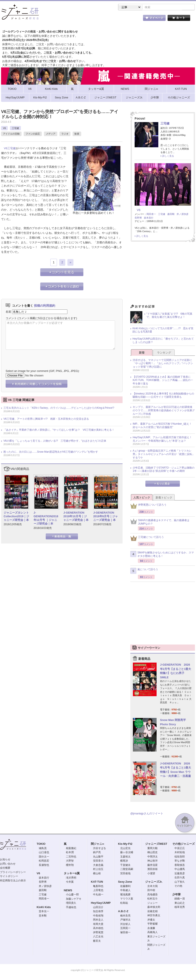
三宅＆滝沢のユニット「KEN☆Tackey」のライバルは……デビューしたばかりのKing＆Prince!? (59, 408)
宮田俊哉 (125, 874)
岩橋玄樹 (152, 912)
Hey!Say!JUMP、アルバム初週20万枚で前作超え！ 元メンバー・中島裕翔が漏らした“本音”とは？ (164, 440)
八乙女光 (98, 937)
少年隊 (177, 895)
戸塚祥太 (125, 920)
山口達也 (44, 853)
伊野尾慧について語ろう (148, 506)
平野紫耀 (152, 924)
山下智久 (180, 882)
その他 (178, 886)
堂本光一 (44, 912)
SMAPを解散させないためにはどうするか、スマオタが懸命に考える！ (162, 555)
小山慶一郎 (72, 895)
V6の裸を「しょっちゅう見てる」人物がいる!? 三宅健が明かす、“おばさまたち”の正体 (55, 441)
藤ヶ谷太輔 (127, 853)
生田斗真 (180, 878)
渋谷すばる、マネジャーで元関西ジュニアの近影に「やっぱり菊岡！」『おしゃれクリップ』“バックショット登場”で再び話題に (163, 364)
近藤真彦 (180, 874)
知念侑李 (98, 912)
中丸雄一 (98, 895)
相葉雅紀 (71, 849)
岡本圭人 (98, 920)
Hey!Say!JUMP (101, 903)
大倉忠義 (98, 865)
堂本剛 (43, 916)
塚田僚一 (125, 933)
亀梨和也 (98, 887)
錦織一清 (180, 899)
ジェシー (152, 903)
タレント (128, 19)
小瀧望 (151, 874)
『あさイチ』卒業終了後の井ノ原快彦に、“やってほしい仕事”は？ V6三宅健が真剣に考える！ (59, 430)
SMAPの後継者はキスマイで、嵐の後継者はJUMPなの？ (160, 522)
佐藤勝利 (125, 887)
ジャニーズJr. (154, 882)
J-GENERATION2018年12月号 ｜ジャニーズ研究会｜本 (46, 519)
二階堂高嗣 (127, 870)
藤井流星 (152, 865)
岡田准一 (151, 214)
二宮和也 (71, 857)
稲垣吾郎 (180, 857)
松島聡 (124, 903)
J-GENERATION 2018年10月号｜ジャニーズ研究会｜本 (76, 517)
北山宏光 (125, 849)
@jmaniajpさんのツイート (147, 814)
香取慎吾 (180, 865)
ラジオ (65, 134)
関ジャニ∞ (97, 844)
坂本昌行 (149, 218)
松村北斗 (152, 899)
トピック (104, 19)
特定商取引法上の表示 (13, 881)
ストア (57, 19)
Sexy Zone (125, 882)
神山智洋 (152, 861)
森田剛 (171, 214)
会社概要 (5, 868)
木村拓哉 (180, 853)
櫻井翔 (70, 865)
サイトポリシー (9, 877)
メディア (51, 134)
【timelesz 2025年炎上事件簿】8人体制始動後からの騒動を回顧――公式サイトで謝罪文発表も (163, 396)
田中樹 (151, 891)
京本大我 (152, 887)
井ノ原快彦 (183, 214)
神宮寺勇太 (154, 916)
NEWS (68, 891)
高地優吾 (152, 895)
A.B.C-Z (123, 912)
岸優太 (151, 920)
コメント (11, 319)
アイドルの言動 (11, 134)
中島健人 (125, 891)
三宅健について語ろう (147, 539)
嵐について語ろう (144, 571)
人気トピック (142, 498)
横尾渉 (124, 861)
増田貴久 (71, 903)
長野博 (138, 218)
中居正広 (180, 849)
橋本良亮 (125, 916)
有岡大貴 (98, 924)
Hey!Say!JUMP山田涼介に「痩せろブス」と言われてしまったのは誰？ (163, 341)
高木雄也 (98, 929)
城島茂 (43, 849)
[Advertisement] (163, 275)
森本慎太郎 (154, 907)
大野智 (70, 861)
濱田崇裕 (152, 870)
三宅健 (15, 129)
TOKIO (41, 844)
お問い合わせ (8, 864)
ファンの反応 (33, 134)
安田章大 (98, 861)
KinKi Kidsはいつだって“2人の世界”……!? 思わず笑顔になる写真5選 (163, 331)
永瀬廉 (151, 929)
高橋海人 (152, 933)
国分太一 (44, 857)
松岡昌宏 (44, 861)
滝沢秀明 (71, 878)
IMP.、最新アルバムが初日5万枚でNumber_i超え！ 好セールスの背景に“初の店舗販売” (163, 426)
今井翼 (70, 882)
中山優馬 (180, 870)
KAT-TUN (97, 882)
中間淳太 (152, 857)
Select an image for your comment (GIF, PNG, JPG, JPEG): (43, 371)
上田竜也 (98, 891)
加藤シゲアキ (74, 899)
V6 (4, 129)
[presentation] (38, 357)
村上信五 (98, 870)
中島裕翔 (98, 916)
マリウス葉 (127, 899)
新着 (142, 353)
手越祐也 (71, 908)
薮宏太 (97, 941)
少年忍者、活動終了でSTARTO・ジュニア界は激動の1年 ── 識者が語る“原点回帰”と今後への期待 (164, 470)
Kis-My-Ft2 (125, 844)
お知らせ (5, 860)
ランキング (164, 353)
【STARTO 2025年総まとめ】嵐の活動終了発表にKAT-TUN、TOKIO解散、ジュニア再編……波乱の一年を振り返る (163, 381)
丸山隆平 (98, 857)
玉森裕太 (125, 857)
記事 (81, 19)
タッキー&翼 (72, 874)
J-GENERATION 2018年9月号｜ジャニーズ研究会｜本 (106, 517)
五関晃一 (125, 929)
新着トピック (164, 498)
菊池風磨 (125, 895)
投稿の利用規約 (45, 306)
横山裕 (97, 874)
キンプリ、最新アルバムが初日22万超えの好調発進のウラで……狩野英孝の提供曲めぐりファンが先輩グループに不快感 (164, 411)
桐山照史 (152, 853)
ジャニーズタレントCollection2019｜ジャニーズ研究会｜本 (16, 517)
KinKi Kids (44, 908)
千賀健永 (125, 865)
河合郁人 (125, 924)
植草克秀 (180, 907)
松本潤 (70, 853)
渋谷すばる (100, 849)
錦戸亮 (97, 853)
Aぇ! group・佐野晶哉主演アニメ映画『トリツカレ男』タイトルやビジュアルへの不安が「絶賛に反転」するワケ (164, 454)
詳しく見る (168, 156)
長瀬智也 (44, 865)
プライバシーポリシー (13, 873)
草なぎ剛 (180, 861)
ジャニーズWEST (156, 844)
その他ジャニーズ (184, 844)
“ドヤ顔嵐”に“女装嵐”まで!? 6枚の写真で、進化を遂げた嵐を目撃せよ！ (169, 316)
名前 (8, 312)
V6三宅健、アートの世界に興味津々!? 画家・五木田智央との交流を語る (46, 419)
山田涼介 (98, 908)
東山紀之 (180, 903)
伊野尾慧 (98, 933)
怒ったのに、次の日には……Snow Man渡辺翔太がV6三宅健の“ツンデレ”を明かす (51, 452)
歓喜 (77, 134)
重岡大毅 (152, 849)
